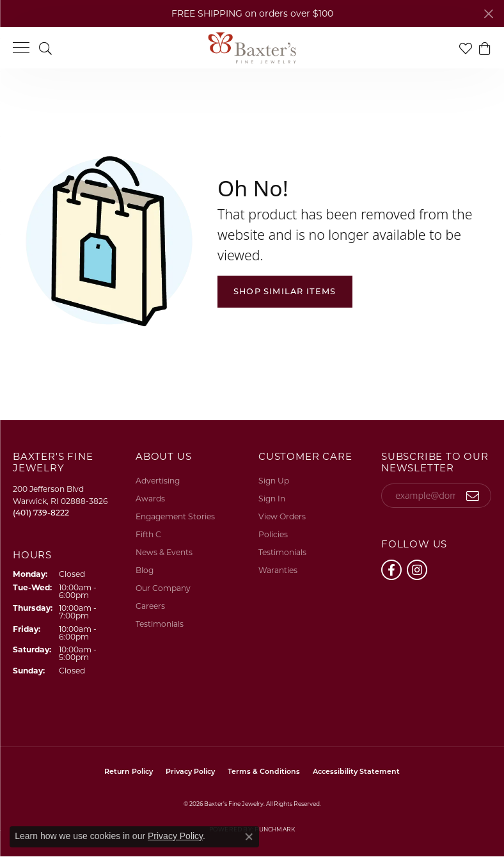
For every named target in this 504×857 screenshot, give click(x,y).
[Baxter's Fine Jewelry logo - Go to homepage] (252, 48)
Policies (273, 534)
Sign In (272, 499)
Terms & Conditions (264, 771)
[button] (45, 48)
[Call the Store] (41, 513)
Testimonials (160, 624)
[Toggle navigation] (21, 48)
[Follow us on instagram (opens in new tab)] (417, 570)
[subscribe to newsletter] (473, 496)
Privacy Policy (190, 771)
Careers (150, 606)
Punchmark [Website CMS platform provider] (275, 829)
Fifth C (148, 534)
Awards (150, 499)
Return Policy (129, 771)
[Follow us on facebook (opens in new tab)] (391, 570)
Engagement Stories (175, 516)
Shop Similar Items (285, 291)
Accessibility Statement (356, 771)
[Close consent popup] (249, 837)
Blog (145, 570)
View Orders (282, 516)
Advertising (158, 481)
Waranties (278, 570)
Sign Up (274, 481)
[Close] (488, 14)
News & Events (164, 552)
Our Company (163, 588)
